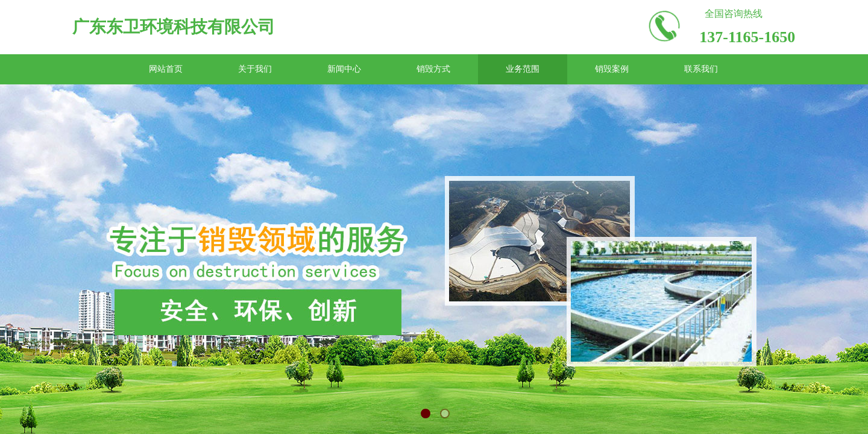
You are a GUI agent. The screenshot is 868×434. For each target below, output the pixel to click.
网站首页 (166, 69)
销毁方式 (433, 69)
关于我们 (255, 69)
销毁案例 (612, 69)
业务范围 (523, 69)
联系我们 (701, 69)
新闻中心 (344, 69)
